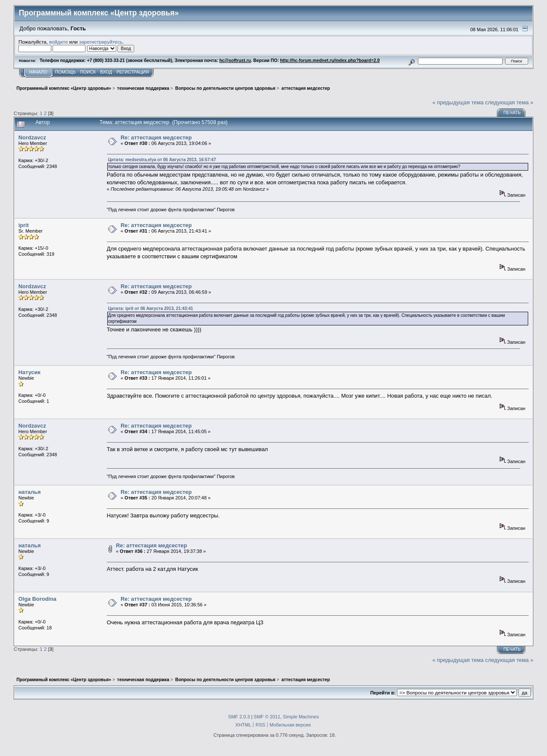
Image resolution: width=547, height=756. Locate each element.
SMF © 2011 (267, 717)
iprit (24, 225)
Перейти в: (383, 693)
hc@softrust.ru (235, 61)
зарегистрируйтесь (101, 42)
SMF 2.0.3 (239, 717)
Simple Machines (301, 717)
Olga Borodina (37, 599)
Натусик (29, 372)
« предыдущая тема (458, 102)
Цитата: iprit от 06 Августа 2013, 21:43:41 (151, 309)
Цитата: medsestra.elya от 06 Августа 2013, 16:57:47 (162, 160)
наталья (29, 492)
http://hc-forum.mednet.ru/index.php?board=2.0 (330, 61)
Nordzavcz (32, 137)
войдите (59, 42)
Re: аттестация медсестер (156, 137)
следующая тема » (509, 102)
